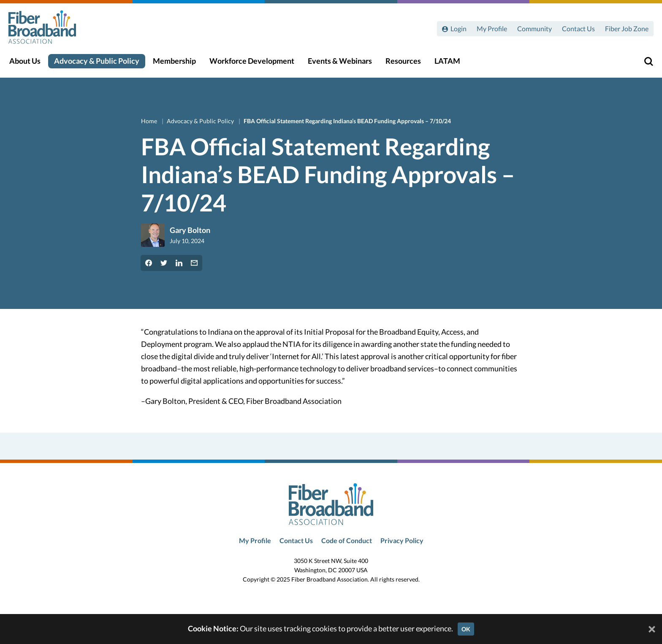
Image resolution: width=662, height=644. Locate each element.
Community (534, 28)
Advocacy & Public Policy (102, 64)
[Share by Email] (194, 263)
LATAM (452, 64)
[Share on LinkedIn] (179, 263)
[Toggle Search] (643, 64)
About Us (30, 64)
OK (466, 629)
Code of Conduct (347, 540)
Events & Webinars (345, 64)
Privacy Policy (402, 540)
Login (459, 28)
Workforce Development (257, 64)
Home (150, 121)
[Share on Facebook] (149, 263)
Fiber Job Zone (627, 28)
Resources (408, 64)
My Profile (492, 28)
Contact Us (578, 28)
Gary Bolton (190, 230)
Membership (179, 64)
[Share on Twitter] (164, 263)
